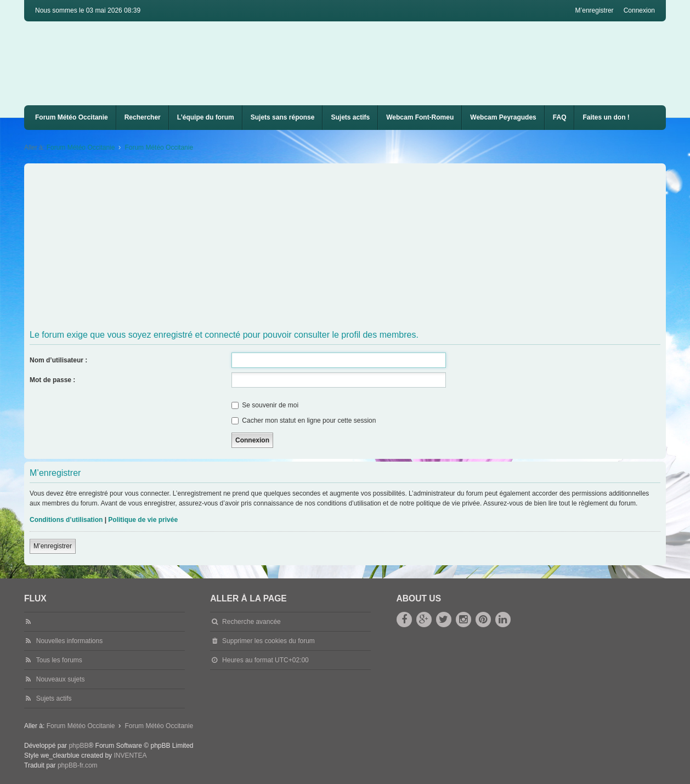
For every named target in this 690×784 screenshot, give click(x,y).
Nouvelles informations (69, 641)
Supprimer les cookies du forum (268, 641)
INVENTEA (130, 755)
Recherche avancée (251, 622)
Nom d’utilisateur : (58, 360)
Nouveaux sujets (61, 679)
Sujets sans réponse (283, 117)
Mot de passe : (52, 380)
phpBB (78, 746)
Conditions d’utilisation (66, 520)
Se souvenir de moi (265, 405)
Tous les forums (59, 660)
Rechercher (143, 117)
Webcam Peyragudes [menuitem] (503, 117)
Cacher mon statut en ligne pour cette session (304, 421)
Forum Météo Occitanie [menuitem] (72, 117)
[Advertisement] (359, 248)
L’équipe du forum (206, 117)
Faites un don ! (606, 117)
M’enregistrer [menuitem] (595, 10)
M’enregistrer (53, 546)
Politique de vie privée (143, 520)
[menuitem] (420, 118)
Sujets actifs (350, 117)
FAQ (560, 117)
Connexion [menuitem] (639, 10)
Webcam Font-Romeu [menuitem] (420, 117)
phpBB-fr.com (78, 765)
